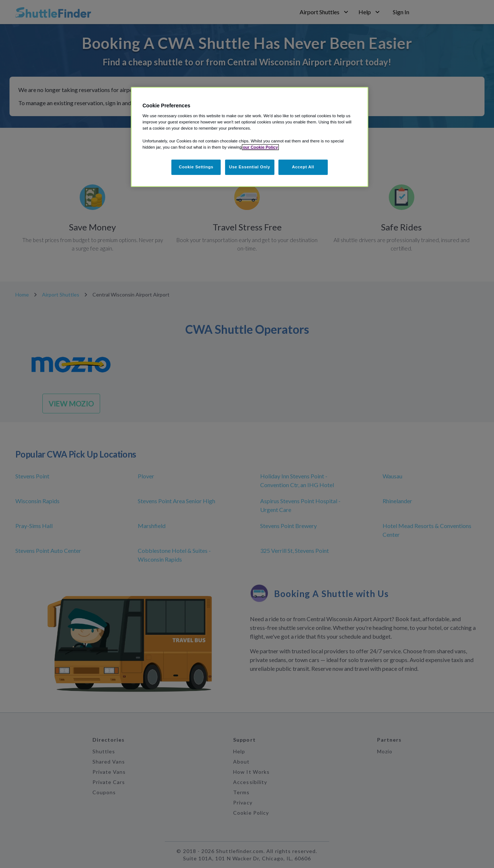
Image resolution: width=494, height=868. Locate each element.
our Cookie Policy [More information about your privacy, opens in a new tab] (260, 147)
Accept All (303, 167)
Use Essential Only (250, 167)
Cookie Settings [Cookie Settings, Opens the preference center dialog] (196, 167)
